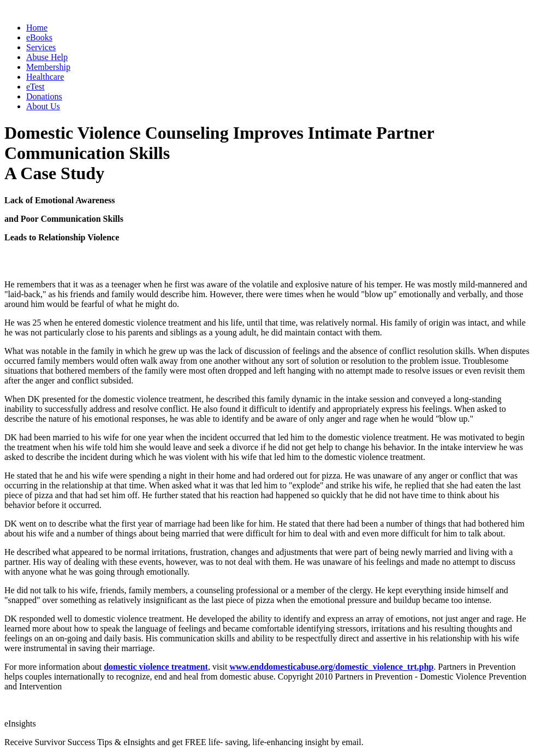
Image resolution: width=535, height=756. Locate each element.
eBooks (39, 37)
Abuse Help (47, 57)
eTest (35, 87)
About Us (43, 106)
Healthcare (45, 77)
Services (41, 47)
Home (37, 28)
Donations (44, 96)
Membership (48, 67)
